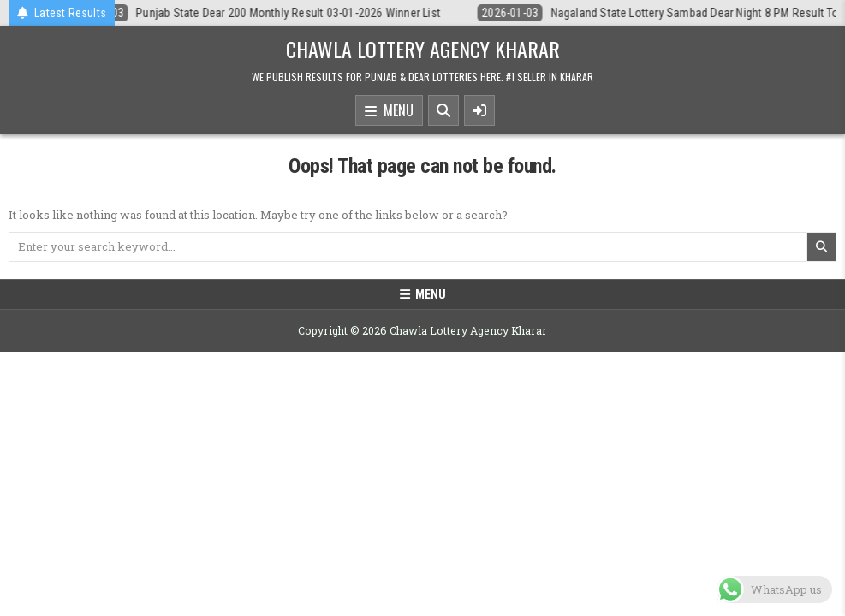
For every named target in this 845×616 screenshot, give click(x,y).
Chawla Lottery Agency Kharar (423, 49)
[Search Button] (443, 110)
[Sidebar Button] (479, 110)
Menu (389, 111)
